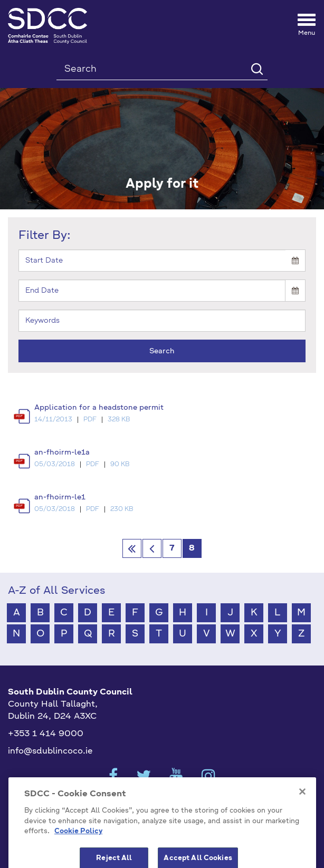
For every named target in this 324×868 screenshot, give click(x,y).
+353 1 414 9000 (46, 734)
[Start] (152, 261)
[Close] (302, 811)
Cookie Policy (78, 850)
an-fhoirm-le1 (60, 497)
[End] (152, 291)
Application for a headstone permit (99, 408)
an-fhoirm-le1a (62, 452)
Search (162, 351)
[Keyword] (162, 321)
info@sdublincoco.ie (50, 751)
